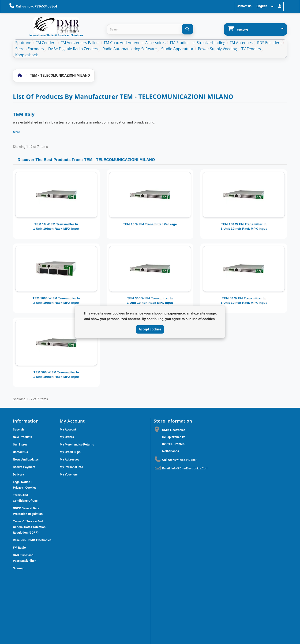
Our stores (20, 444)
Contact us (244, 6)
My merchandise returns (77, 444)
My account (68, 429)
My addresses (69, 459)
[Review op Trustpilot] (171, 550)
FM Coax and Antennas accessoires (135, 43)
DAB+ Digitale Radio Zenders (73, 49)
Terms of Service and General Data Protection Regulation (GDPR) (29, 527)
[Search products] (150, 29)
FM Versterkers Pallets (80, 43)
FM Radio (19, 548)
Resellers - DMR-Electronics (32, 540)
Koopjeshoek (26, 55)
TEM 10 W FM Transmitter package (150, 224)
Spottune (23, 43)
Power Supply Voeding (217, 49)
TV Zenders (251, 49)
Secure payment (24, 467)
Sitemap (19, 568)
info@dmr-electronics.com (190, 468)
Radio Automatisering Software (129, 49)
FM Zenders (46, 43)
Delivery (18, 474)
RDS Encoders (269, 43)
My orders (67, 437)
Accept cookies (150, 329)
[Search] (187, 29)
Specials (19, 429)
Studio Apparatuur (177, 49)
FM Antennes (241, 43)
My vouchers (69, 474)
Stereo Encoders (30, 49)
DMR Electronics (82, 603)
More (16, 132)
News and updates (26, 459)
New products (22, 437)
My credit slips (70, 452)
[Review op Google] (161, 550)
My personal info (71, 467)
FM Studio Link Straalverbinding (198, 43)
